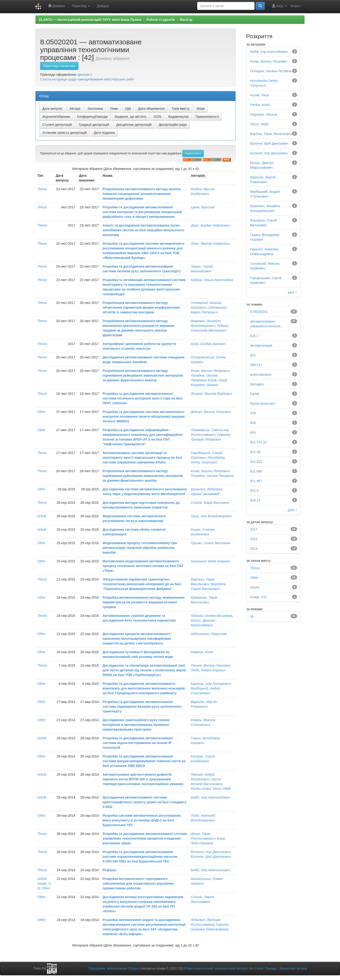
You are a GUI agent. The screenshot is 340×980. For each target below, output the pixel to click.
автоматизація (261, 345)
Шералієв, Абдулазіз (206, 489)
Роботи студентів (161, 20)
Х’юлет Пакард (265, 968)
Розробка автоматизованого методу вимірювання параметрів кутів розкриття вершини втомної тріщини (144, 602)
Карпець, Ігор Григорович (211, 684)
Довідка (103, 6)
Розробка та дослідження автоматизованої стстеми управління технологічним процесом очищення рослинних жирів (145, 838)
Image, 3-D (258, 597)
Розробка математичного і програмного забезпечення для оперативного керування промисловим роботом (138, 883)
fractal (255, 394)
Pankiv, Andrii (201, 789)
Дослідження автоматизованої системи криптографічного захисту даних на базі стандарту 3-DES (145, 802)
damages (257, 384)
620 (253, 433)
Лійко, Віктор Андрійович (210, 244)
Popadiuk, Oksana (204, 385)
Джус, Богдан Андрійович (210, 225)
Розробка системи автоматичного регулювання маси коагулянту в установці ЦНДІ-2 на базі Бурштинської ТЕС (142, 820)
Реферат (110, 870)
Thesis (42, 189)
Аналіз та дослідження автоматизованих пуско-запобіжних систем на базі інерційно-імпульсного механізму (143, 230)
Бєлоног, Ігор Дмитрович (211, 852)
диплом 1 (85, 75)
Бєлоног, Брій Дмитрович (211, 857)
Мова (296, 6)
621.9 (254, 491)
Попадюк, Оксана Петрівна (212, 476)
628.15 (255, 500)
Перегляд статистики (59, 66)
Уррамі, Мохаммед (205, 494)
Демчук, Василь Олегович (211, 412)
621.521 (256, 462)
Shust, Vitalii (222, 789)
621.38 (255, 452)
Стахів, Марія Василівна (210, 503)
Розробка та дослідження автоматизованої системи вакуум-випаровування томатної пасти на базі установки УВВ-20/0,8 (144, 761)
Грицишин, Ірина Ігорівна (210, 561)
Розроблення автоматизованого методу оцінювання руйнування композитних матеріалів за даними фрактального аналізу (143, 375)
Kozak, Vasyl (217, 380)
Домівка (56, 6)
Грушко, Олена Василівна (210, 543)
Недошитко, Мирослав (209, 634)
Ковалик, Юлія (202, 652)
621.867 (256, 481)
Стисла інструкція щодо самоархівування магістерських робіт (87, 79)
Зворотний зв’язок (293, 968)
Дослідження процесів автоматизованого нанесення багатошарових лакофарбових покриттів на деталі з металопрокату (137, 639)
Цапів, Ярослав (202, 207)
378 (253, 413)
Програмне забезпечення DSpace (114, 968)
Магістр (186, 20)
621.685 (256, 471)
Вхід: (279, 6)
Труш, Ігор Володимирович (211, 516)
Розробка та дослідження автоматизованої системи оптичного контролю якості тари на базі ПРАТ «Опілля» (143, 398)
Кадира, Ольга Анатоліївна (212, 280)
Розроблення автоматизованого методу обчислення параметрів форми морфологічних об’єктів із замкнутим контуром (142, 307)
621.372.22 (259, 442)
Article (42, 516)
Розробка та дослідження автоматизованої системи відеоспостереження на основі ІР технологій (138, 743)
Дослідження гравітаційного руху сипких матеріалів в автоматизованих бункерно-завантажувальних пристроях (136, 725)
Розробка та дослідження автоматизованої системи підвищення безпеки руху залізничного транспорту (142, 707)
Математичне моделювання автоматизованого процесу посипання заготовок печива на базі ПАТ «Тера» (143, 566)
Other (41, 412)
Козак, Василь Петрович (210, 371)
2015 (254, 539)
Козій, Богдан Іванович (208, 344)
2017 (254, 529)
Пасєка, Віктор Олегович (211, 665)
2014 (254, 549)
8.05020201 (259, 312)
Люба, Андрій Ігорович (208, 670)
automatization (261, 374)
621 (253, 355)
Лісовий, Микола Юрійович (211, 394)
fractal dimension (263, 404)
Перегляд (81, 6)
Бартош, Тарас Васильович (271, 134)
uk (252, 616)
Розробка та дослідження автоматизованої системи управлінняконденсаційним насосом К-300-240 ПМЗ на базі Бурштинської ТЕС (140, 857)
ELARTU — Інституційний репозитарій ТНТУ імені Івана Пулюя (90, 20)
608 (253, 423)
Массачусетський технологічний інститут (218, 968)
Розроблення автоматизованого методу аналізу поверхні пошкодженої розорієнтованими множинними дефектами (142, 194)
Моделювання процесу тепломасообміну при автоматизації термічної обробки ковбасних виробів (140, 548)
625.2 (254, 336)
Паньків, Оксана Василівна (211, 616)
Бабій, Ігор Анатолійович (210, 797)
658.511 (256, 365)
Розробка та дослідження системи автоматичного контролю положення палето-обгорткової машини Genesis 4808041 (144, 416)
